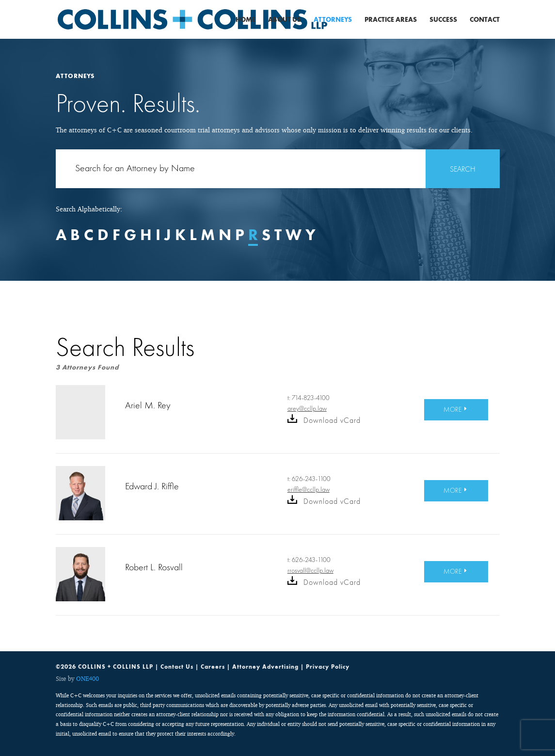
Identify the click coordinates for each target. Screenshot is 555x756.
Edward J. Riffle (152, 486)
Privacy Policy (328, 667)
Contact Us (177, 667)
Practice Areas (391, 20)
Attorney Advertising (265, 667)
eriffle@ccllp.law (309, 489)
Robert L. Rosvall (154, 567)
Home (246, 20)
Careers (213, 667)
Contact (485, 20)
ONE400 (87, 678)
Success (443, 20)
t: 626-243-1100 (309, 479)
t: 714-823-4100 (309, 398)
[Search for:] (278, 169)
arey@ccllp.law (307, 408)
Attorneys (333, 20)
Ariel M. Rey (148, 405)
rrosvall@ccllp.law (310, 570)
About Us (285, 20)
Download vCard (324, 420)
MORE (453, 409)
